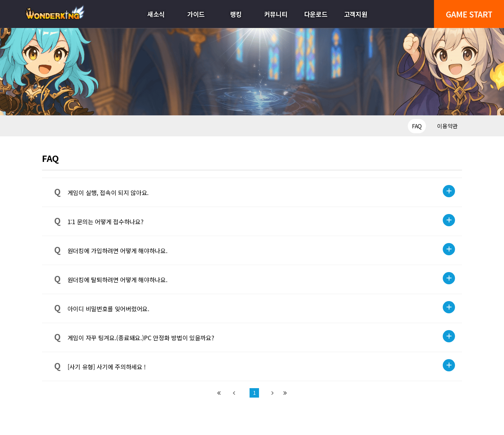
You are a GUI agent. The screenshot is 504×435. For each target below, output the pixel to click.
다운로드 (316, 14)
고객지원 (356, 14)
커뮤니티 (276, 14)
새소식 (156, 14)
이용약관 (447, 126)
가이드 (196, 14)
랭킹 (236, 14)
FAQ (417, 126)
